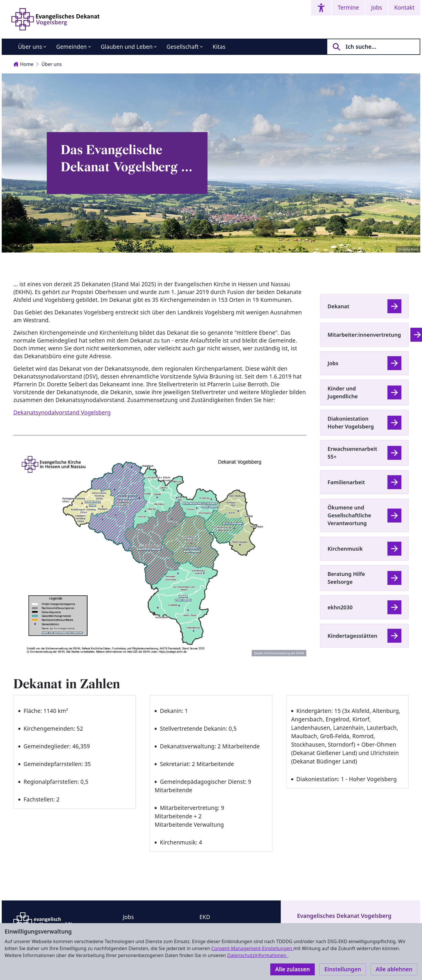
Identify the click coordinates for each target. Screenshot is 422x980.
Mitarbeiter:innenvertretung (364, 335)
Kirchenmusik (345, 549)
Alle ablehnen (394, 969)
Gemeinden (71, 47)
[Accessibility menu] (321, 8)
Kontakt (404, 8)
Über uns (30, 47)
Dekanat (338, 306)
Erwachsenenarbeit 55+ (352, 453)
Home (23, 64)
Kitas (219, 47)
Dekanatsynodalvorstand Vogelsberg (62, 412)
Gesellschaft (183, 47)
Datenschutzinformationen (257, 955)
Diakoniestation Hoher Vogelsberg (351, 423)
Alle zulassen (293, 969)
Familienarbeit (346, 482)
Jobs (377, 8)
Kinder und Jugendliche (343, 392)
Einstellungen (343, 969)
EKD (205, 917)
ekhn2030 (340, 607)
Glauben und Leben (127, 47)
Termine (348, 8)
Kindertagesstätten (352, 636)
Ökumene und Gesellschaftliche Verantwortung (349, 515)
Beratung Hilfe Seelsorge (346, 578)
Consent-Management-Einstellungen (252, 948)
